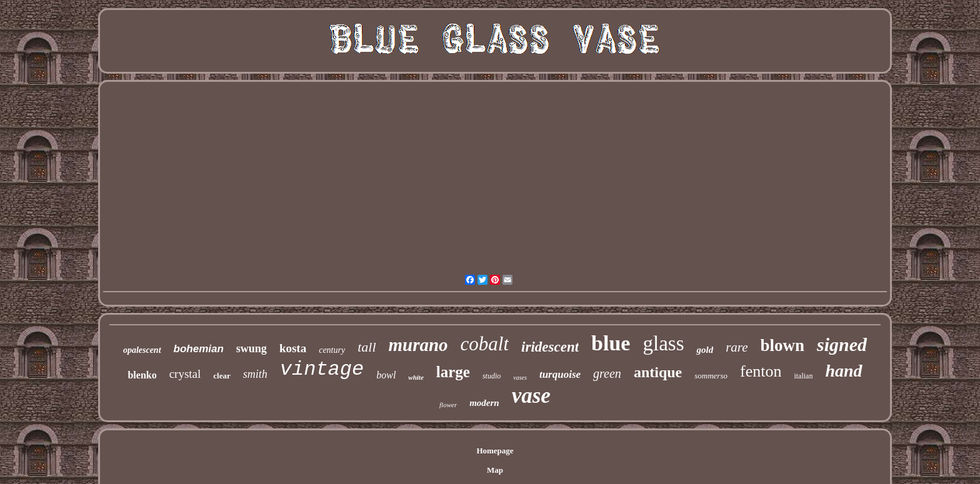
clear (222, 376)
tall (367, 347)
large (453, 372)
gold (705, 350)
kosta (293, 348)
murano (418, 345)
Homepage (495, 451)
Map (495, 470)
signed (842, 344)
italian (803, 376)
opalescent (142, 350)
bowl (386, 375)
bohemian (199, 349)
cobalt (485, 344)
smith (255, 374)
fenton (761, 371)
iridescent (550, 347)
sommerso (711, 376)
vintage (322, 369)
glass (663, 343)
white (416, 377)
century (332, 350)
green (607, 373)
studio (492, 376)
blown (783, 345)
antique (658, 372)
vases (520, 378)
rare (737, 347)
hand (843, 371)
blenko (142, 375)
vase (531, 396)
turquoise (560, 374)
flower (448, 405)
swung (252, 348)
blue (611, 343)
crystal (185, 374)
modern (484, 403)
